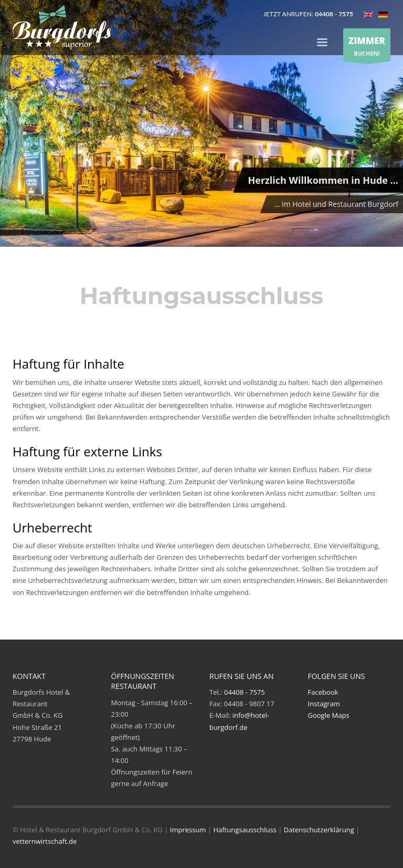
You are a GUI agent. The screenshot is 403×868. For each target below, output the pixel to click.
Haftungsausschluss (245, 830)
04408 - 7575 (245, 692)
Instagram (324, 704)
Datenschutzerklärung (319, 830)
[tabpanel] (201, 125)
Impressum (188, 830)
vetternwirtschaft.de (45, 841)
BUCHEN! (367, 45)
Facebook (323, 692)
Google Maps (329, 715)
